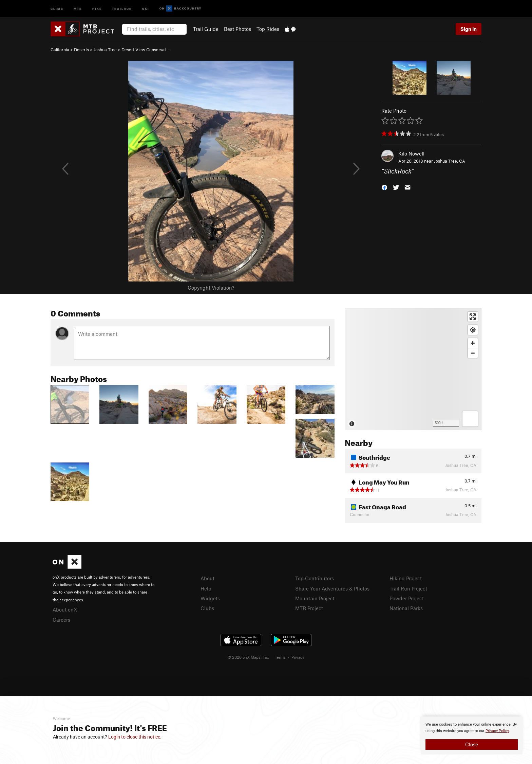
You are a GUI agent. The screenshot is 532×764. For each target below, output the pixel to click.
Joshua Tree (105, 50)
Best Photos (237, 29)
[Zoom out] (473, 353)
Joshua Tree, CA (450, 161)
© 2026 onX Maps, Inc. (248, 657)
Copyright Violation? (211, 288)
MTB (78, 8)
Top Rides (268, 29)
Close (472, 744)
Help (206, 588)
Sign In (469, 29)
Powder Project (407, 598)
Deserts (81, 50)
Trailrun (122, 8)
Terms (280, 657)
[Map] (413, 369)
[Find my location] (473, 330)
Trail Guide (206, 29)
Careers (61, 620)
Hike (97, 8)
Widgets (210, 598)
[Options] (470, 419)
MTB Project (309, 608)
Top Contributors (315, 578)
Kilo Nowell (411, 153)
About (207, 578)
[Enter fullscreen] (473, 317)
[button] (384, 187)
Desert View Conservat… (146, 50)
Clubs (207, 608)
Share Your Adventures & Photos (332, 588)
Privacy (298, 657)
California (60, 50)
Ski (146, 8)
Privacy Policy (497, 731)
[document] (472, 735)
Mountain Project (315, 598)
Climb (57, 8)
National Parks (406, 608)
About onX (65, 610)
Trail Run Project (408, 588)
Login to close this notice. (135, 737)
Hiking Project (406, 578)
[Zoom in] (473, 343)
